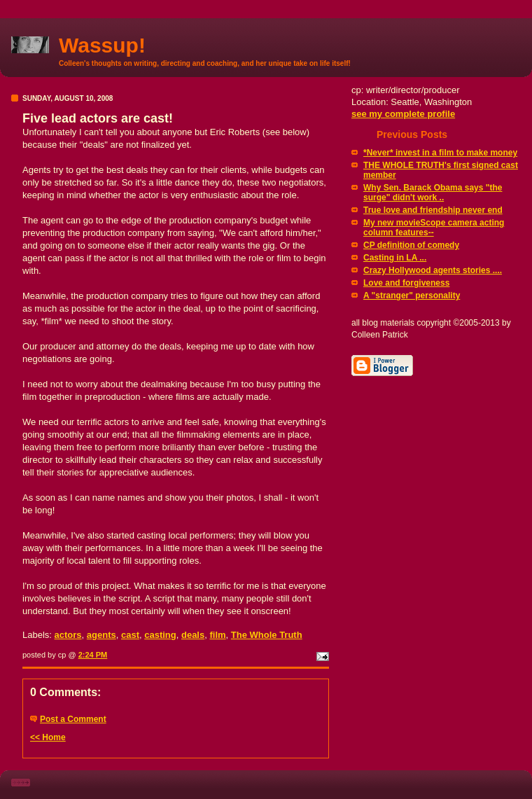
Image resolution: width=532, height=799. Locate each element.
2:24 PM (93, 655)
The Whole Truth (267, 635)
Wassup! (102, 45)
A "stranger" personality (412, 296)
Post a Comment (73, 719)
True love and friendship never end (433, 210)
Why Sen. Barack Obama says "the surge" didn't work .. (433, 193)
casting (160, 635)
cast (130, 635)
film (217, 635)
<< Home (48, 737)
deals (193, 635)
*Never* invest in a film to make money (440, 153)
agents (101, 635)
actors (68, 635)
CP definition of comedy (411, 245)
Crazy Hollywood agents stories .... (433, 270)
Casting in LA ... (395, 258)
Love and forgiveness (406, 283)
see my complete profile (403, 114)
